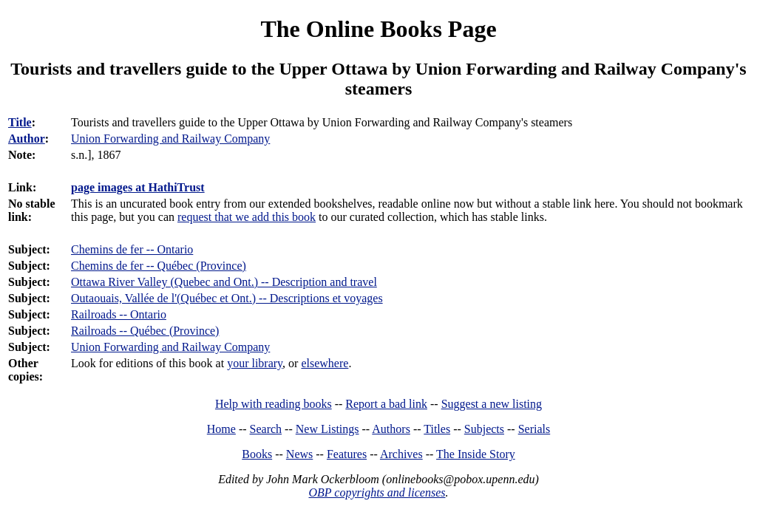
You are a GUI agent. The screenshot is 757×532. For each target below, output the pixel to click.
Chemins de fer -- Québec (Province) (159, 266)
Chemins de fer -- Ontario (132, 249)
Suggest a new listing (492, 404)
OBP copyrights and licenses (377, 492)
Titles (437, 429)
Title (20, 122)
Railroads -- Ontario (119, 314)
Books (257, 454)
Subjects (484, 429)
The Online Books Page (378, 29)
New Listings (327, 429)
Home (221, 429)
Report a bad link (386, 404)
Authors (391, 429)
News (299, 454)
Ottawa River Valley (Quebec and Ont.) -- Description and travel (224, 282)
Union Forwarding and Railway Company (170, 347)
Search (266, 429)
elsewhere (325, 363)
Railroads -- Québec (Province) (145, 331)
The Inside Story (476, 454)
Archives (401, 454)
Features (347, 454)
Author (27, 139)
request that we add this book (247, 217)
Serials (534, 429)
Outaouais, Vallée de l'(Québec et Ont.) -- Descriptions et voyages (227, 298)
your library (255, 363)
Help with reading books (274, 404)
